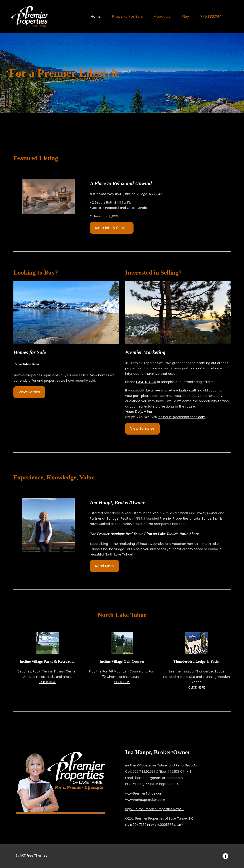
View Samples (142, 428)
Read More (104, 566)
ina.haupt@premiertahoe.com (182, 417)
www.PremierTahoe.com (144, 793)
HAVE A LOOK (146, 382)
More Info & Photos (112, 228)
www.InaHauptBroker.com (145, 800)
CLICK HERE (48, 682)
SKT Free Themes (34, 856)
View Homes (29, 392)
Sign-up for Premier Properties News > (155, 809)
